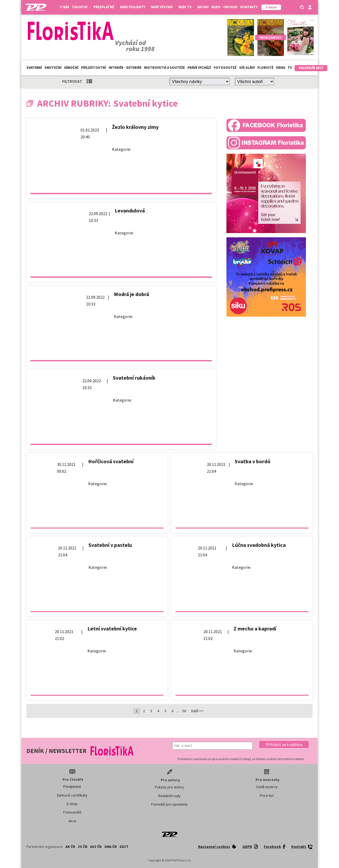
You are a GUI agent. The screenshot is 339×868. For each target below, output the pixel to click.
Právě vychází (199, 68)
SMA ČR (111, 847)
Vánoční (71, 68)
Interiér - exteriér (125, 68)
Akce (72, 821)
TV (290, 68)
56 (184, 711)
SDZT (124, 847)
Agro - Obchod (224, 7)
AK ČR (70, 847)
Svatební (34, 68)
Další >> (197, 711)
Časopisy (81, 7)
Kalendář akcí (311, 68)
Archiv (203, 7)
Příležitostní (93, 68)
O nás (64, 7)
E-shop (72, 804)
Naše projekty (134, 7)
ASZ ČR (96, 847)
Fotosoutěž (225, 68)
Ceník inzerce (267, 787)
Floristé (265, 68)
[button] (284, 744)
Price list (267, 796)
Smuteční (53, 68)
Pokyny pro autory (169, 787)
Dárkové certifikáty (72, 795)
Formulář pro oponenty (169, 804)
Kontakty (249, 7)
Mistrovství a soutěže (164, 68)
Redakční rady (169, 796)
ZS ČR (83, 847)
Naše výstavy (163, 7)
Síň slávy (247, 68)
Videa (280, 68)
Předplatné (105, 7)
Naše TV (187, 7)
